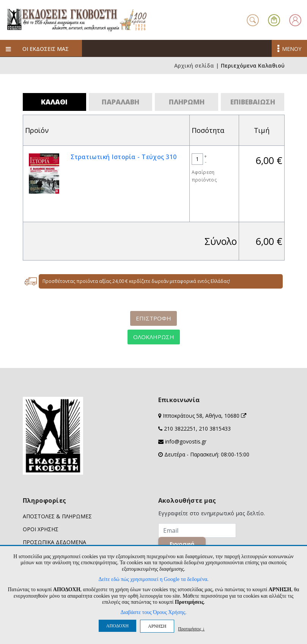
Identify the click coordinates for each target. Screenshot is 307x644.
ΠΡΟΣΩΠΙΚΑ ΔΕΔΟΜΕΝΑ (54, 542)
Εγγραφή (182, 544)
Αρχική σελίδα (194, 66)
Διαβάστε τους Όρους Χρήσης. (153, 612)
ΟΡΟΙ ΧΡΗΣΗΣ (41, 529)
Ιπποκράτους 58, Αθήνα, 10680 (205, 416)
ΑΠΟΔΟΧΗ (117, 626)
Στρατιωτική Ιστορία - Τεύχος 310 (124, 157)
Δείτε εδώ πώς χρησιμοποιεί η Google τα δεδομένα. (153, 579)
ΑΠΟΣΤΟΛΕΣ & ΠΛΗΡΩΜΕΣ (57, 516)
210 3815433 (215, 429)
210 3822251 (180, 429)
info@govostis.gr (186, 441)
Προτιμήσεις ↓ (191, 629)
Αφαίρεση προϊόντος (204, 176)
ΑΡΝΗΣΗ (157, 626)
